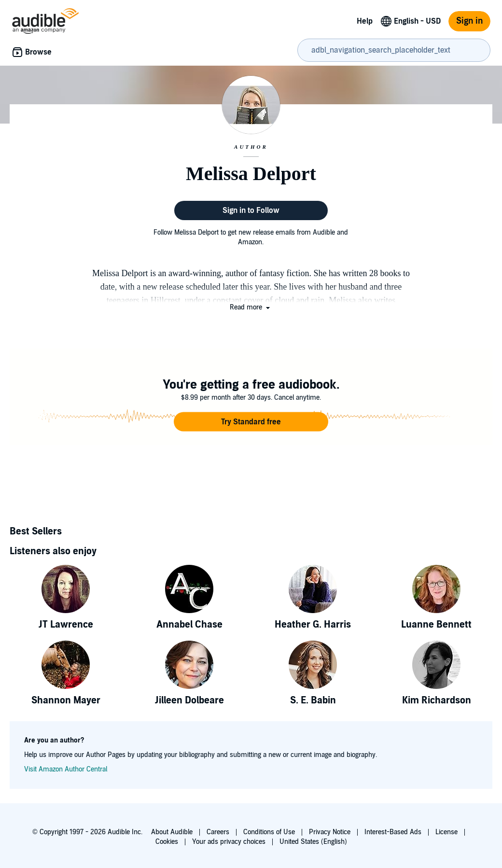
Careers (218, 832)
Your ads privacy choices (229, 842)
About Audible (172, 832)
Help (365, 21)
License (446, 832)
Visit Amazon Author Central (66, 769)
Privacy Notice (330, 832)
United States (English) (313, 842)
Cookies (167, 842)
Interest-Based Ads (393, 832)
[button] (251, 307)
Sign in (469, 21)
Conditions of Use (269, 832)
